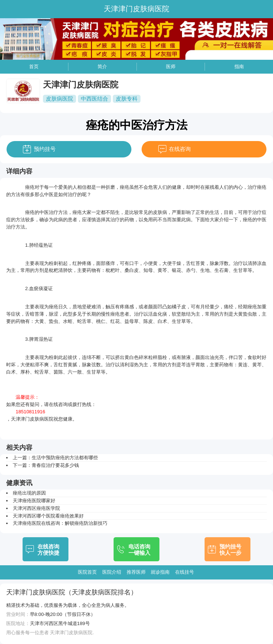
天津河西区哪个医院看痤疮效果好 (48, 516)
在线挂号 (185, 572)
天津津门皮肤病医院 (32, 419)
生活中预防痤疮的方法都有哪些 (65, 458)
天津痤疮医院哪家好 (34, 501)
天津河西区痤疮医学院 (36, 508)
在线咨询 (180, 149)
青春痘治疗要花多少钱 (55, 465)
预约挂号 (45, 149)
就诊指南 (160, 572)
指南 (239, 67)
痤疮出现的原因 (29, 493)
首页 (34, 67)
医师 (171, 67)
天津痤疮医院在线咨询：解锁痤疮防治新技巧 (60, 523)
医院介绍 (112, 572)
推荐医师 (136, 572)
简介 (102, 67)
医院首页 (87, 572)
